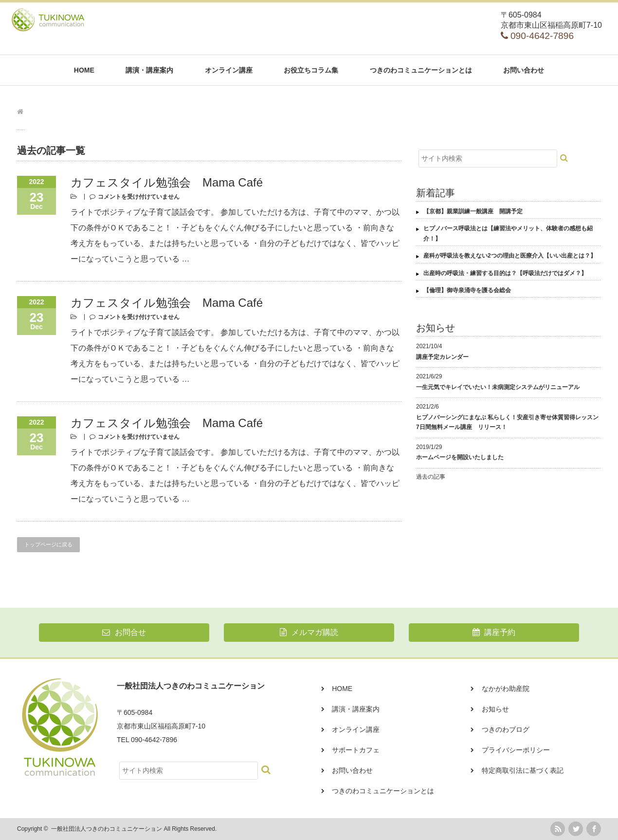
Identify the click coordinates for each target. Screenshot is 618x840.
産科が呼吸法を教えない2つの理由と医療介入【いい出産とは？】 (510, 256)
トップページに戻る (48, 544)
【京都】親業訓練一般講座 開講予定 (473, 211)
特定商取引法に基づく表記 (523, 770)
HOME (84, 70)
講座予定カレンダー (442, 357)
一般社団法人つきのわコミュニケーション (107, 829)
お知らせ (495, 709)
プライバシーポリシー (516, 750)
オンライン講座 (229, 70)
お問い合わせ (524, 70)
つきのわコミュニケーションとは (421, 70)
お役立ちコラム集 (311, 70)
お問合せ (124, 632)
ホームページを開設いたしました (460, 457)
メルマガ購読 (309, 632)
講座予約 (494, 632)
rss (558, 829)
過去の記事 (431, 477)
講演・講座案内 (149, 70)
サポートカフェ (356, 750)
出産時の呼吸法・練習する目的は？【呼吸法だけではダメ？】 (505, 273)
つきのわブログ (506, 729)
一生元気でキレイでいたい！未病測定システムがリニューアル (498, 387)
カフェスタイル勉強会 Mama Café (167, 182)
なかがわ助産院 (506, 689)
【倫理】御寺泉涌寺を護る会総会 (467, 290)
